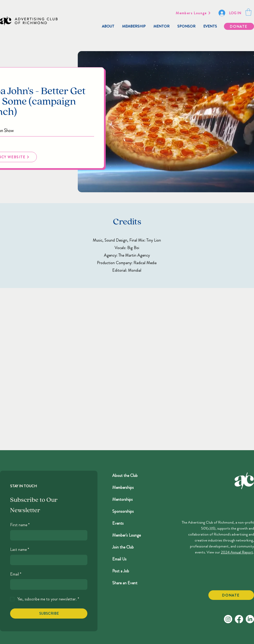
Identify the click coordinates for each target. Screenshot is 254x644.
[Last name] (47, 560)
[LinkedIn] (250, 619)
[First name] (47, 535)
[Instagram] (228, 619)
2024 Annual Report (237, 552)
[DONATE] (239, 26)
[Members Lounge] (193, 13)
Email (16, 574)
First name (20, 525)
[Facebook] (239, 619)
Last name (20, 550)
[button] (248, 12)
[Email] (47, 584)
